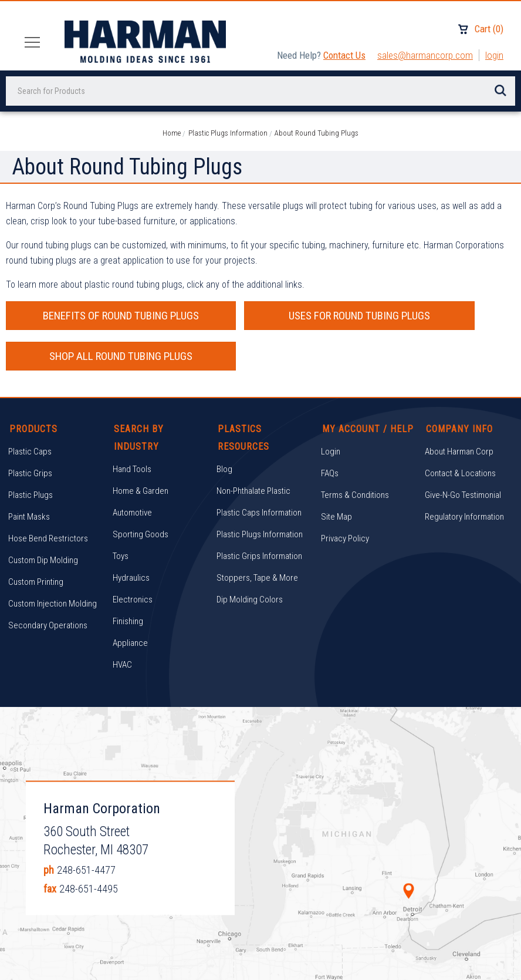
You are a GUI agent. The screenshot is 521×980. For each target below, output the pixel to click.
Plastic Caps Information (259, 472)
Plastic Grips (30, 433)
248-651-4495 (89, 848)
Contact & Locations (460, 433)
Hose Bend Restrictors (48, 498)
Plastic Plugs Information (260, 494)
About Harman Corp (459, 411)
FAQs (330, 433)
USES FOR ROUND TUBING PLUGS (260, 316)
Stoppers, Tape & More (257, 537)
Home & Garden (141, 450)
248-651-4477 (86, 829)
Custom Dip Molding (43, 520)
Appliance (130, 602)
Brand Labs (317, 962)
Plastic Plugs (31, 454)
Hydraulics (131, 537)
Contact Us (344, 55)
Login (494, 55)
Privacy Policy (345, 498)
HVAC (122, 624)
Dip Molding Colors (250, 559)
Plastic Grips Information (259, 516)
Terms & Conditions (355, 454)
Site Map (336, 476)
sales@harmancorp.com (425, 55)
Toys (121, 516)
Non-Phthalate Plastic (253, 450)
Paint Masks (29, 476)
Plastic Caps (30, 411)
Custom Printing (36, 541)
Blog (224, 429)
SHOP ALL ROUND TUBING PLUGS (434, 316)
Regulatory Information (464, 476)
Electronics (133, 559)
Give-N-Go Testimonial (463, 454)
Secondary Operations (48, 585)
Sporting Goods (141, 494)
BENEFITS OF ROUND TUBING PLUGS (87, 316)
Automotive (132, 472)
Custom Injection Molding (53, 563)
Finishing (128, 581)
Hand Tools (132, 429)
